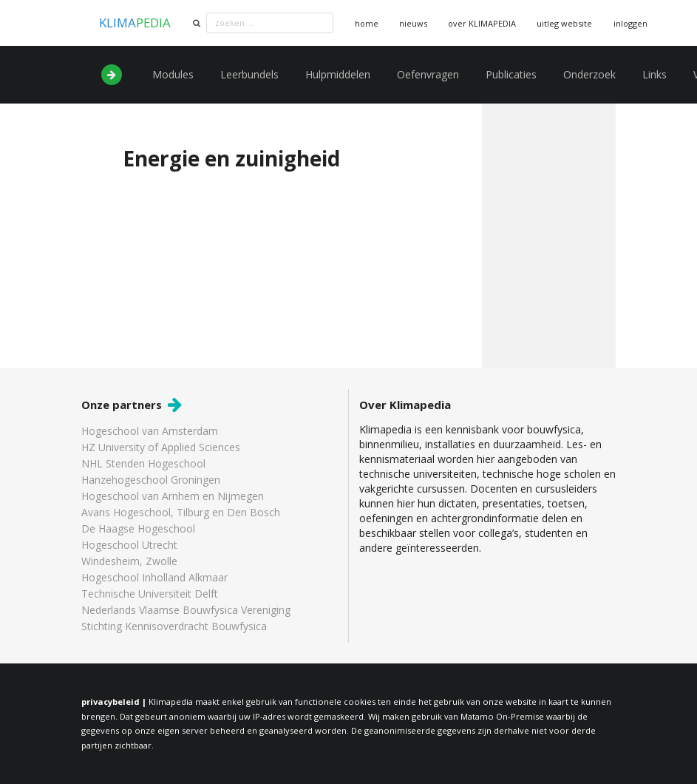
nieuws (413, 23)
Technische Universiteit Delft (150, 594)
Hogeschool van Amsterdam (150, 432)
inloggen (630, 23)
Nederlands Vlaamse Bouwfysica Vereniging (186, 610)
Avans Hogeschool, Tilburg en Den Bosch (181, 512)
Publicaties (511, 74)
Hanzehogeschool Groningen (151, 480)
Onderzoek (589, 74)
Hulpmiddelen (338, 74)
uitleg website (564, 23)
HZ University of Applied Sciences (161, 447)
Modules (173, 74)
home (367, 23)
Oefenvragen (428, 74)
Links (654, 74)
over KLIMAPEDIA (482, 23)
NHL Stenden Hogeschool (143, 463)
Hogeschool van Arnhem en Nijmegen (173, 496)
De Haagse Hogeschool (138, 528)
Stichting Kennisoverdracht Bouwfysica (174, 626)
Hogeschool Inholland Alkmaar (154, 577)
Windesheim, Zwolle (129, 561)
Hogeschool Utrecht (129, 545)
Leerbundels (249, 74)
